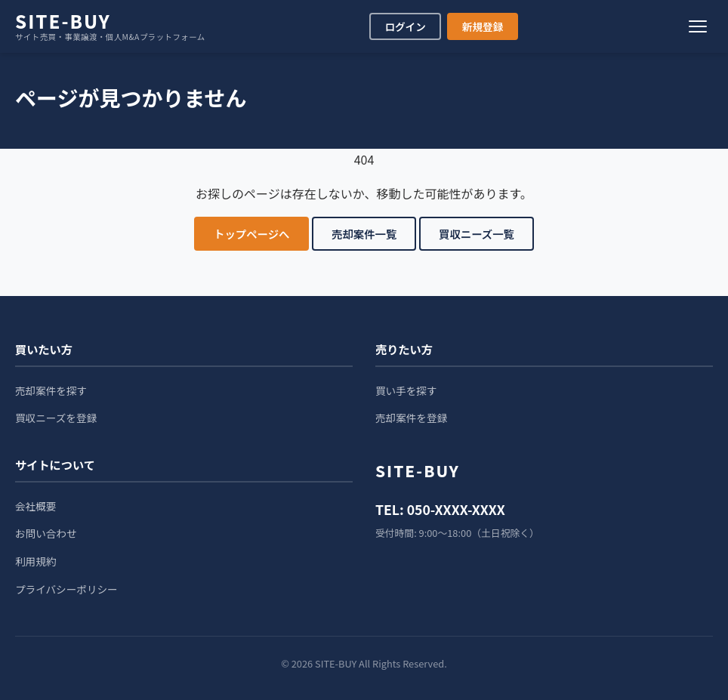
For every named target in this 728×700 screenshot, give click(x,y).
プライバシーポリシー (66, 589)
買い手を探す (406, 390)
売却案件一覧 (364, 234)
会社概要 (35, 506)
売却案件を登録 (411, 418)
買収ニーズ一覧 (477, 234)
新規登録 (483, 26)
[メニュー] (698, 26)
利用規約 (35, 561)
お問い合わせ (46, 533)
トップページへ (251, 234)
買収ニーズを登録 (56, 418)
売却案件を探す (51, 390)
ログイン (405, 26)
